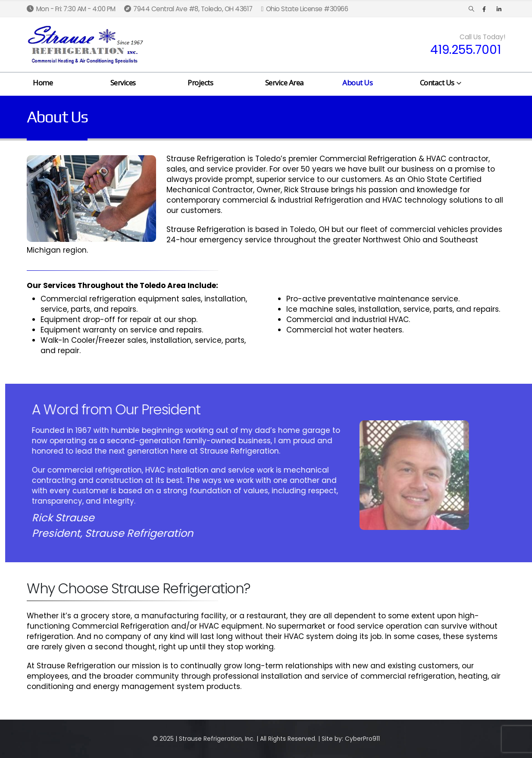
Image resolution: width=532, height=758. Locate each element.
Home (43, 83)
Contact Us (437, 83)
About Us (357, 83)
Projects (200, 83)
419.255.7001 (466, 50)
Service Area (285, 83)
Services (123, 83)
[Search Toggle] (471, 9)
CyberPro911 (362, 739)
